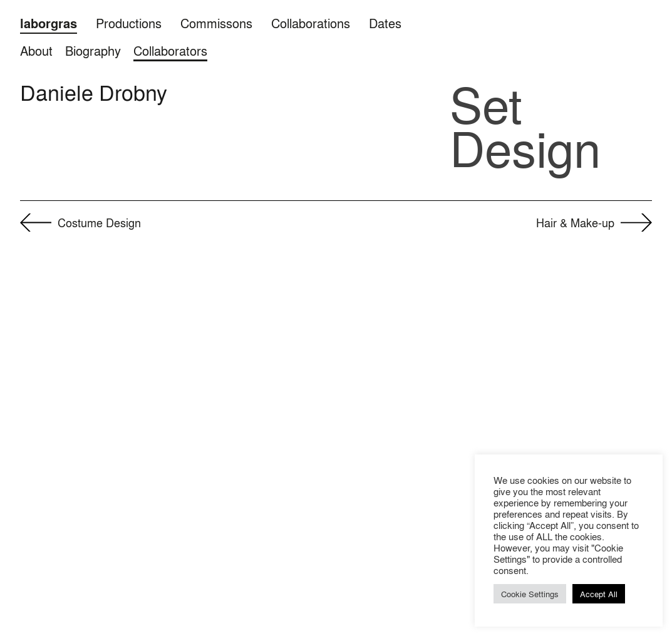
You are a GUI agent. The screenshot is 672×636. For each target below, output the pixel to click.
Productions (129, 23)
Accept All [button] (599, 594)
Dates (385, 23)
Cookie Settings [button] (530, 594)
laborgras (49, 23)
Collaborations (311, 23)
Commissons (216, 23)
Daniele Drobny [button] (94, 92)
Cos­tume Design (99, 222)
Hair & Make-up (575, 222)
